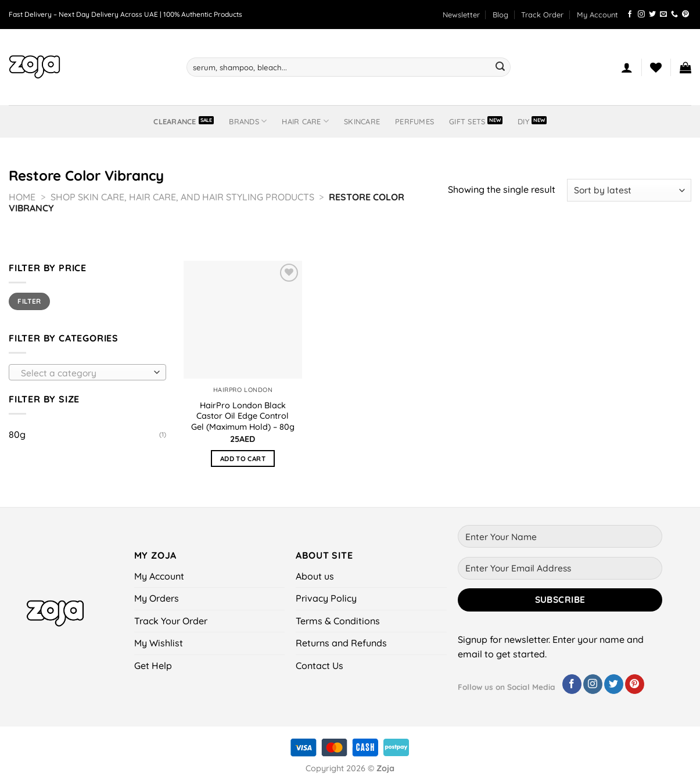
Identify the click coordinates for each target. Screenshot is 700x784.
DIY (523, 121)
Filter (29, 301)
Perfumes (414, 121)
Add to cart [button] (243, 458)
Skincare (362, 121)
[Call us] (674, 15)
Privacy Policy (326, 598)
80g (17, 434)
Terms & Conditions (338, 621)
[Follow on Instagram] (641, 15)
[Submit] (500, 67)
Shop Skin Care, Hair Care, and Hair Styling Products (182, 197)
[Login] (627, 67)
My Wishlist (159, 643)
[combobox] (87, 372)
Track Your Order (171, 621)
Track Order (542, 15)
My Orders (157, 598)
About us (315, 576)
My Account (597, 15)
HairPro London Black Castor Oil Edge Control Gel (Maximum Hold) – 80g (243, 416)
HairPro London (243, 390)
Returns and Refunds (341, 643)
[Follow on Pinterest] (685, 15)
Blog (500, 15)
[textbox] (85, 373)
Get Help (153, 666)
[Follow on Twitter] (652, 15)
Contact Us (320, 666)
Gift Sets (467, 121)
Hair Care (305, 121)
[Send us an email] (663, 15)
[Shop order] (629, 190)
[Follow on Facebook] (630, 15)
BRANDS (248, 121)
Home (22, 197)
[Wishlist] (656, 67)
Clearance (175, 121)
